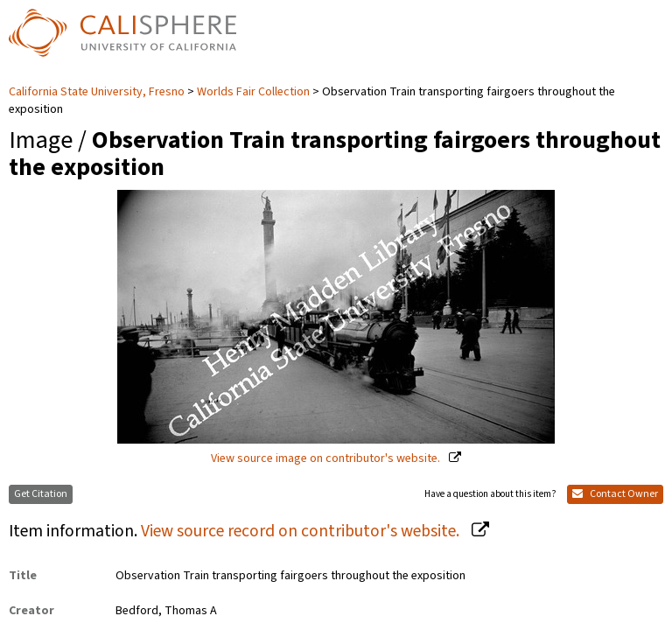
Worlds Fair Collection (253, 92)
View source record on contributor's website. (302, 531)
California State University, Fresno (98, 92)
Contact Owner (615, 494)
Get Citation (41, 494)
